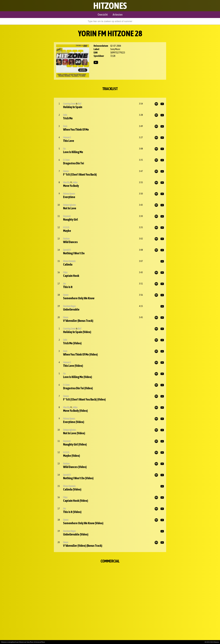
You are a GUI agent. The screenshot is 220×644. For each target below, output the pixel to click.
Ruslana (66, 239)
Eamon (66, 171)
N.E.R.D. (66, 227)
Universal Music (40, 642)
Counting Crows (69, 104)
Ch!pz (65, 272)
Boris (65, 126)
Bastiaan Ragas (69, 306)
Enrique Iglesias (70, 205)
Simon (66, 317)
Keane (66, 295)
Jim (64, 284)
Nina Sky (67, 182)
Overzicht (103, 15)
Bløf (79, 104)
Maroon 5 (67, 137)
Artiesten (118, 15)
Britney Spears (69, 194)
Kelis (65, 115)
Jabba (75, 182)
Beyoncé (67, 216)
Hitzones (110, 6)
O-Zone (66, 160)
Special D (67, 250)
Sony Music (30, 642)
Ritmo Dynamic (69, 261)
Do (64, 149)
